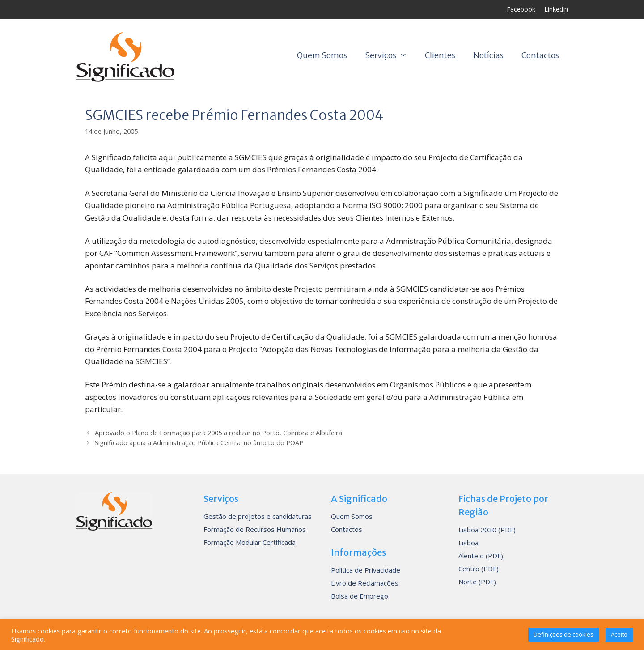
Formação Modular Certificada (250, 542)
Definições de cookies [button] (563, 634)
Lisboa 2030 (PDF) (487, 530)
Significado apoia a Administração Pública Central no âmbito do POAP (199, 443)
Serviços (390, 55)
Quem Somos (322, 55)
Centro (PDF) (479, 569)
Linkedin (556, 9)
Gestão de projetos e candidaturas (258, 516)
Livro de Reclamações (365, 583)
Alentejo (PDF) (481, 556)
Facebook (521, 9)
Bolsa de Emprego (360, 596)
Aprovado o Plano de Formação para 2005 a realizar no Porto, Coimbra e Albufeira (218, 433)
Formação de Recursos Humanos (255, 529)
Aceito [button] (619, 634)
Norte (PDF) (477, 582)
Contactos (540, 55)
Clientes (440, 55)
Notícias (488, 55)
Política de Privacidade (366, 570)
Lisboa (468, 543)
